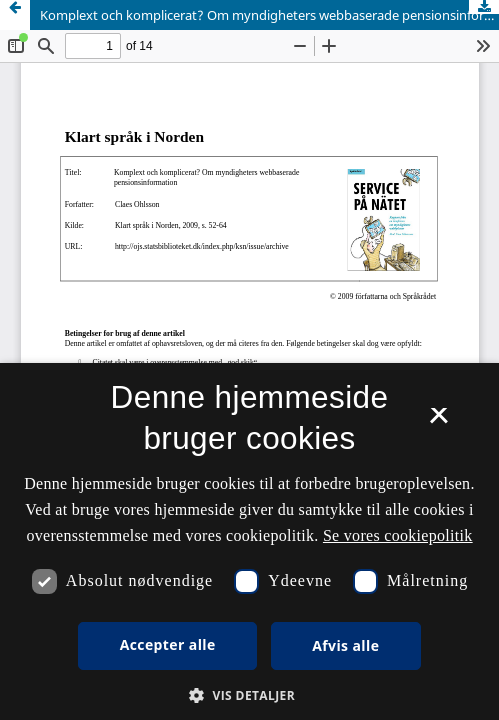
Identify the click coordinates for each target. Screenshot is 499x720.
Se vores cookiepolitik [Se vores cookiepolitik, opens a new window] (398, 535)
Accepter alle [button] (168, 644)
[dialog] (249, 541)
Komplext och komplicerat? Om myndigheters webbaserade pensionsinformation (269, 15)
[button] (249, 695)
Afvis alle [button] (345, 645)
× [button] (438, 422)
